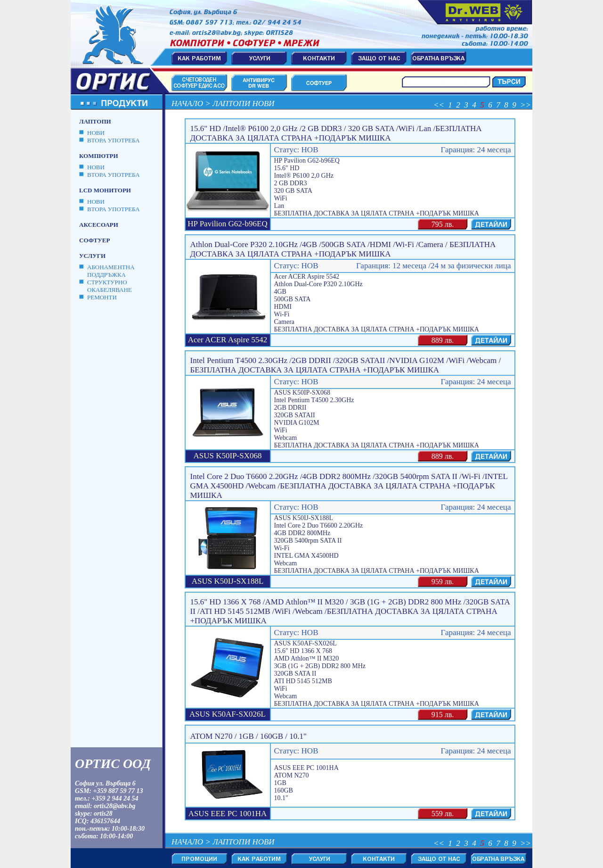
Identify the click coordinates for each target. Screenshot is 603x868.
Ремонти (102, 297)
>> (526, 105)
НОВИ (96, 133)
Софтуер (94, 240)
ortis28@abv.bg (115, 806)
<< (439, 105)
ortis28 (103, 814)
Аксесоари (99, 225)
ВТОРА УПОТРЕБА (114, 140)
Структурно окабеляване (110, 286)
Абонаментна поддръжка (111, 271)
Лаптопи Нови (244, 103)
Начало (187, 103)
